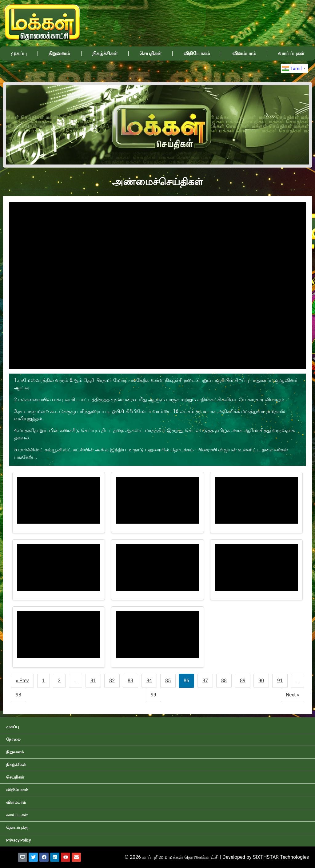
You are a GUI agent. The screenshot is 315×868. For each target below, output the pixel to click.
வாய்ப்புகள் (291, 53)
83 (130, 681)
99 (154, 695)
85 (168, 681)
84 (149, 681)
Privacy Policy (18, 840)
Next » (293, 695)
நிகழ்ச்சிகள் (105, 53)
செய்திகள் (150, 53)
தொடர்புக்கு (17, 828)
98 (18, 695)
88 (224, 681)
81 (93, 681)
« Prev (22, 681)
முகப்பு (19, 53)
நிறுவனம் (59, 53)
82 (112, 681)
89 (243, 681)
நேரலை (13, 739)
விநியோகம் (197, 53)
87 (205, 681)
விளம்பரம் (244, 53)
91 (280, 681)
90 (261, 681)
